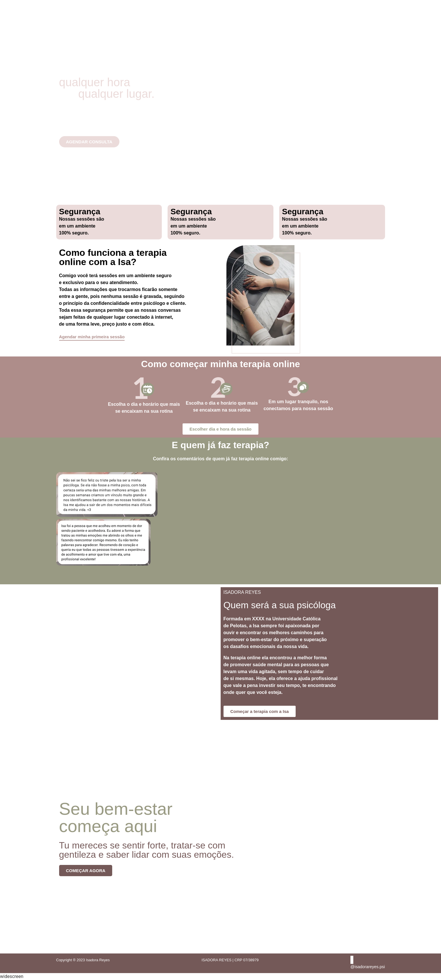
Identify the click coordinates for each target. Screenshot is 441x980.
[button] (221, 571)
